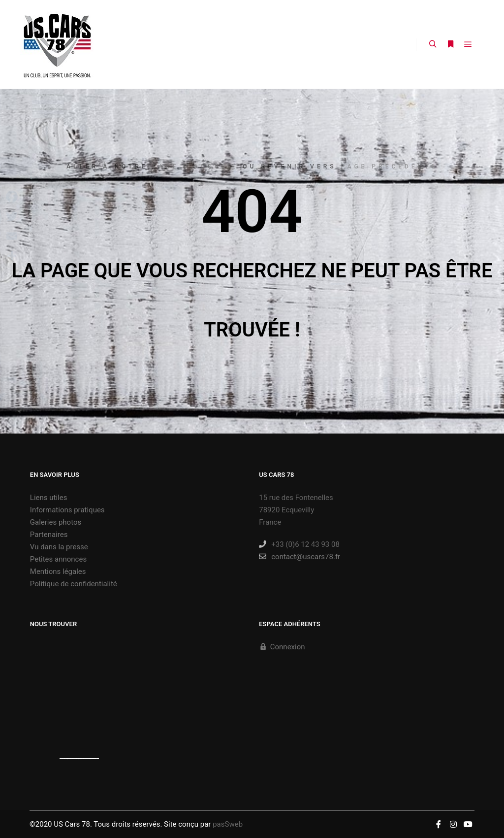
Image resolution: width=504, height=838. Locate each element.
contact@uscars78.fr (299, 557)
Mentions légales (58, 571)
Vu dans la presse (59, 547)
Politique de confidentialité (74, 584)
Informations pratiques (67, 510)
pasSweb (228, 824)
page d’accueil (196, 167)
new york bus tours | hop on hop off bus (90, 759)
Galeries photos (56, 522)
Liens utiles (49, 498)
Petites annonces (58, 559)
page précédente (389, 167)
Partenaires (49, 535)
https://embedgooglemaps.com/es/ (73, 759)
